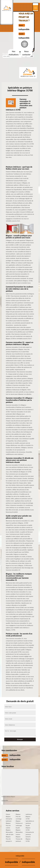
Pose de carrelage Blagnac (19, 819)
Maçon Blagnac (8, 815)
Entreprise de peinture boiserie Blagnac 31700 (30, 837)
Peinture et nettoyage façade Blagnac (19, 827)
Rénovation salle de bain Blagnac (10, 834)
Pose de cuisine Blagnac (8, 828)
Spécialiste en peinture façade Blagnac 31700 (30, 826)
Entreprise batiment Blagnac (9, 821)
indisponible (24, 29)
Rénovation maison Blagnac (19, 834)
